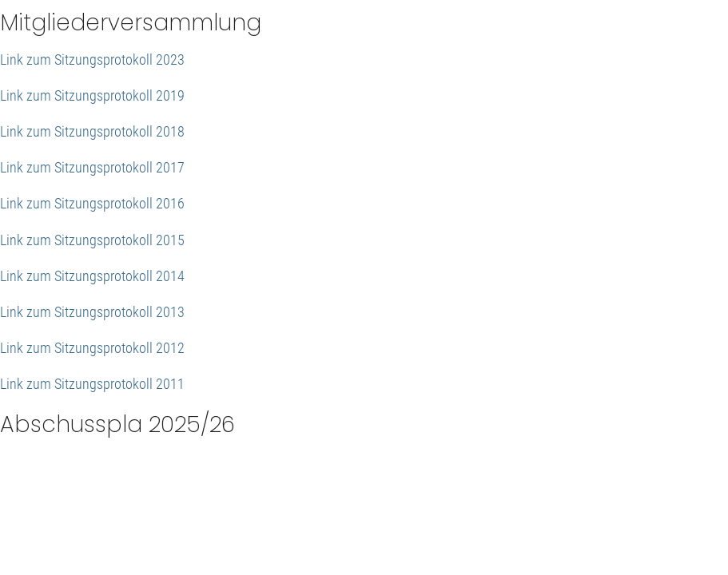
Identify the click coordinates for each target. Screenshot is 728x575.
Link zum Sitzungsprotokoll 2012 (92, 348)
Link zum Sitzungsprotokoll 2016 (92, 203)
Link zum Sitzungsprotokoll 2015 (92, 240)
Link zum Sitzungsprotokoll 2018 (92, 131)
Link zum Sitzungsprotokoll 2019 (92, 95)
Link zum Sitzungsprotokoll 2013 (92, 312)
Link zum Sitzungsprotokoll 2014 (92, 276)
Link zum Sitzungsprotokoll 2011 (92, 384)
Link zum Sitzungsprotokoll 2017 (92, 167)
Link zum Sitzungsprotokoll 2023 (92, 59)
